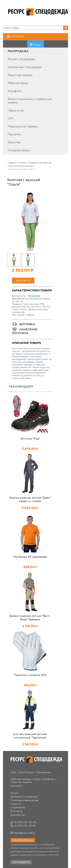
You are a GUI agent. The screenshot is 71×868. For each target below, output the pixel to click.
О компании (18, 808)
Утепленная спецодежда (24, 67)
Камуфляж (15, 91)
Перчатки (14, 134)
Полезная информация (24, 800)
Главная (12, 163)
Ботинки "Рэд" (30, 439)
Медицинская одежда (23, 126)
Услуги (15, 793)
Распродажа (18, 51)
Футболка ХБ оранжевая (30, 557)
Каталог (18, 36)
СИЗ (11, 119)
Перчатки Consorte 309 (30, 675)
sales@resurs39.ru (25, 833)
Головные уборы (19, 150)
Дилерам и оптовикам (24, 797)
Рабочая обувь (18, 83)
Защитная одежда (20, 75)
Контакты (17, 811)
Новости (16, 804)
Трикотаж (14, 142)
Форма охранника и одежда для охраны (30, 101)
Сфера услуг (16, 111)
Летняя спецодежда (21, 59)
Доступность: (19, 296)
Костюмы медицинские (21, 166)
